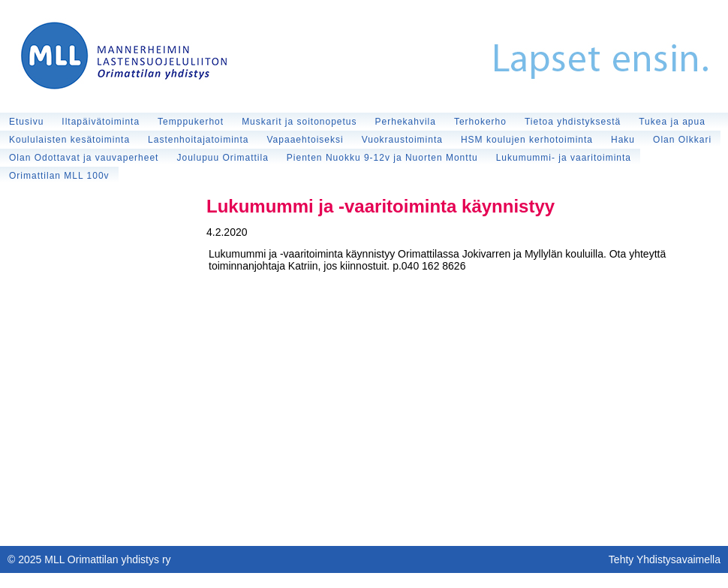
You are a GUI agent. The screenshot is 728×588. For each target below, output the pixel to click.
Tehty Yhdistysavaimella (665, 559)
